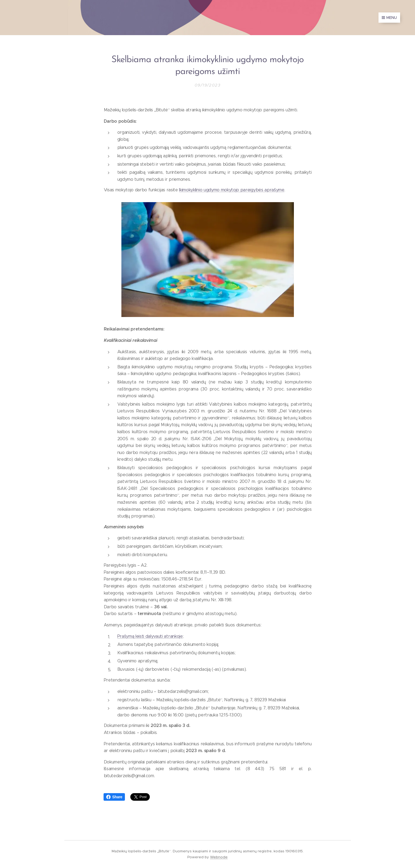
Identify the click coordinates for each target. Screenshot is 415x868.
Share (114, 797)
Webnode (219, 857)
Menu (389, 18)
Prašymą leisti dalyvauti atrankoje (150, 636)
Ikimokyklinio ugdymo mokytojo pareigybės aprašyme (232, 190)
